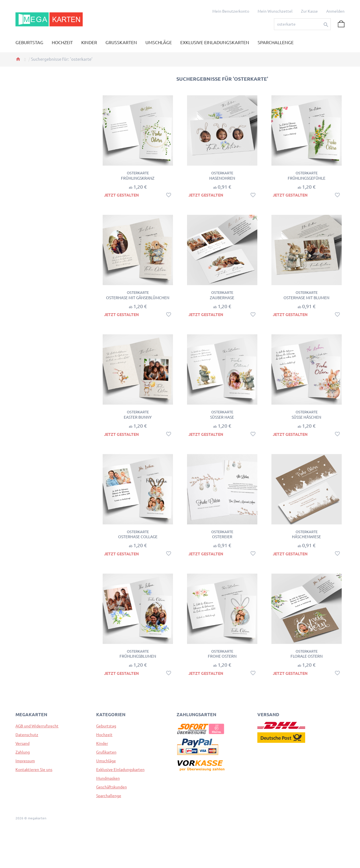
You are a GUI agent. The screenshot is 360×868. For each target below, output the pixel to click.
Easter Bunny (138, 417)
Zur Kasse (309, 11)
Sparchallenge (109, 796)
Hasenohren (222, 178)
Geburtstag (106, 726)
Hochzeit (104, 735)
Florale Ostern (307, 656)
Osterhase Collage (138, 537)
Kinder (102, 743)
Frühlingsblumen (138, 656)
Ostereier (222, 537)
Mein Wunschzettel (275, 11)
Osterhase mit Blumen (306, 298)
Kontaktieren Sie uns (34, 770)
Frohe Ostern (222, 656)
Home (18, 59)
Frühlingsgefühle (307, 178)
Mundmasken (108, 778)
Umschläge (106, 761)
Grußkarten (106, 752)
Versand (22, 743)
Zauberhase (222, 298)
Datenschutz (27, 735)
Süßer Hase (222, 417)
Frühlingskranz (138, 178)
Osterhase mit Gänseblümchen (138, 298)
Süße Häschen (306, 417)
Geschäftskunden (112, 787)
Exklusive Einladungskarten (120, 770)
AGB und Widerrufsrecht (37, 726)
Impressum (25, 761)
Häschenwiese (306, 537)
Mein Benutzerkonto (231, 11)
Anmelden (335, 11)
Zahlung (23, 752)
